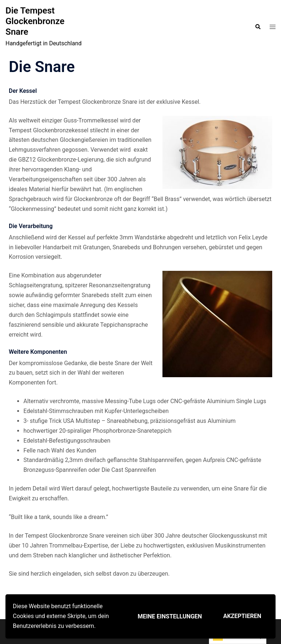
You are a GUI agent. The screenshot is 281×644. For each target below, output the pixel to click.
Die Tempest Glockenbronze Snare (35, 21)
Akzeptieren (242, 616)
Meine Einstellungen (170, 616)
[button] (258, 27)
